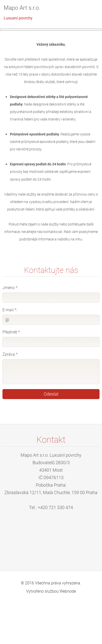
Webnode (68, 632)
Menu (88, 11)
